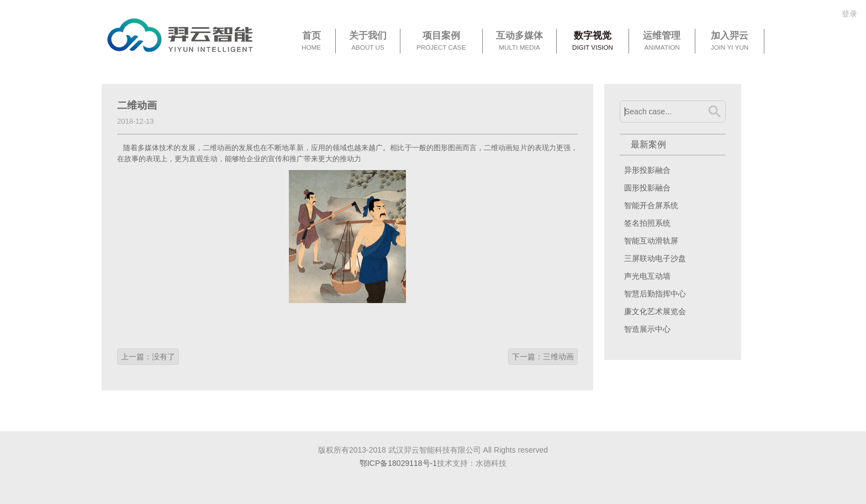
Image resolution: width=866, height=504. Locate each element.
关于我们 (368, 41)
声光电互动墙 (647, 276)
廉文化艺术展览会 (655, 311)
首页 (311, 41)
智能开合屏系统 (651, 205)
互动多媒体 (519, 41)
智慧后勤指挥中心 (655, 294)
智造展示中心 (647, 329)
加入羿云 (730, 41)
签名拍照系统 (647, 223)
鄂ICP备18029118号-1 (398, 463)
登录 (849, 14)
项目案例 (441, 41)
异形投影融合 (647, 170)
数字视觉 (593, 41)
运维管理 (662, 41)
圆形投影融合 (647, 188)
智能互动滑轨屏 (651, 241)
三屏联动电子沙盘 (655, 258)
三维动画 (558, 357)
